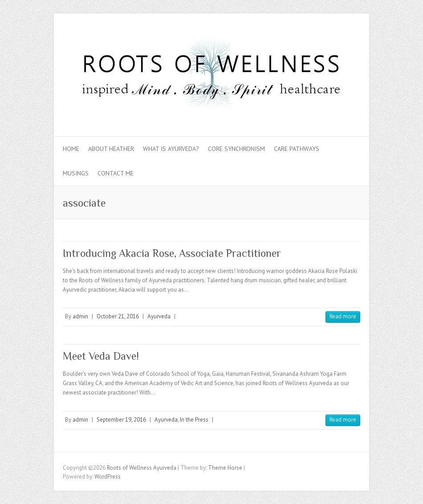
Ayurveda (159, 316)
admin (80, 316)
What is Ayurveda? (171, 149)
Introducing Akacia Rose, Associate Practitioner (172, 253)
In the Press (194, 420)
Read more (343, 316)
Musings (76, 173)
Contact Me (116, 173)
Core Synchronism (236, 149)
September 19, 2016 (121, 420)
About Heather (111, 149)
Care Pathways (297, 149)
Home (71, 149)
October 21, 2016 (118, 316)
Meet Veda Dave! (101, 356)
